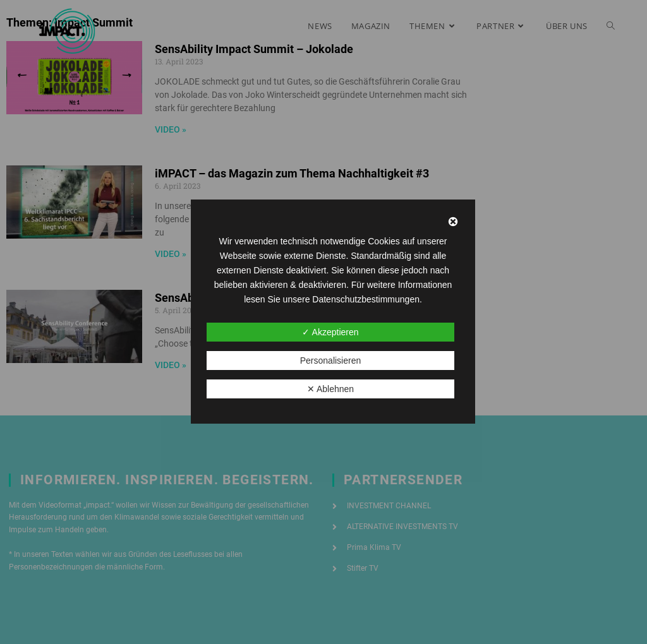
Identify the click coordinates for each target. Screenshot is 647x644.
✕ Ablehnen (330, 389)
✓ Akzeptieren (330, 332)
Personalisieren (331, 361)
